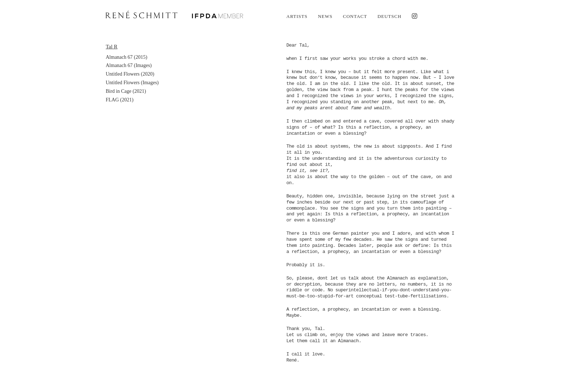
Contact (355, 16)
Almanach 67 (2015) (127, 57)
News (325, 16)
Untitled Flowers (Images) (132, 83)
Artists (297, 16)
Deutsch (389, 16)
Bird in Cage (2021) (126, 91)
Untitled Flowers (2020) (130, 74)
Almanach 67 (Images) (129, 65)
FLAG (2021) (120, 100)
